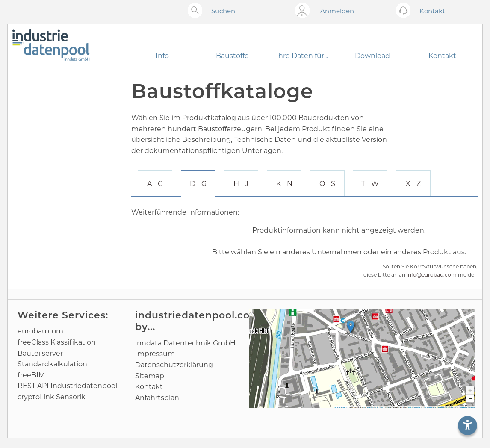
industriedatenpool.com (198, 315)
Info (162, 56)
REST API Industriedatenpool (67, 386)
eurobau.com (40, 331)
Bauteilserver (40, 353)
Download (372, 56)
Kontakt (442, 56)
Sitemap (150, 376)
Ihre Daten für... (302, 56)
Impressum (155, 354)
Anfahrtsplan (157, 398)
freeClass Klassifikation (57, 342)
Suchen (223, 11)
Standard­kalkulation (52, 364)
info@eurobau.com (432, 275)
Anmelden (337, 11)
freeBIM (31, 375)
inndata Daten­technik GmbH (185, 343)
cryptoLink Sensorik (52, 397)
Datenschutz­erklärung (174, 365)
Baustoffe (232, 56)
